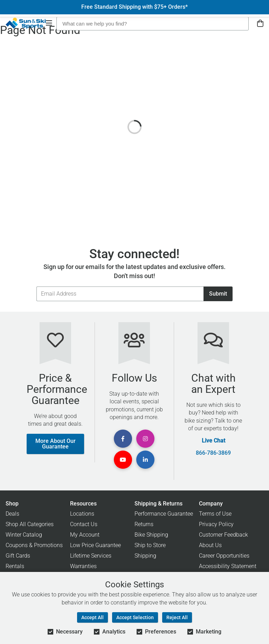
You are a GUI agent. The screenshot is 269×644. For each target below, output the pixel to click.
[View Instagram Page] (145, 439)
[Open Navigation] (49, 24)
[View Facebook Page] (123, 439)
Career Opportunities (224, 556)
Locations (82, 514)
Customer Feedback (223, 535)
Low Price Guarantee (95, 545)
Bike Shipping (151, 535)
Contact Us (84, 524)
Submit (218, 294)
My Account (85, 535)
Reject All (177, 617)
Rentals (15, 566)
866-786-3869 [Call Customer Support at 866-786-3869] (213, 453)
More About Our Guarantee (56, 444)
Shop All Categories (30, 524)
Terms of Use (215, 514)
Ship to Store (150, 545)
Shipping (145, 556)
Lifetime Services (91, 556)
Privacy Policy (216, 524)
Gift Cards (18, 556)
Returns (144, 524)
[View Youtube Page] (123, 460)
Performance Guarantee (164, 514)
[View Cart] (260, 24)
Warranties (83, 566)
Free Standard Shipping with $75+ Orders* (134, 7)
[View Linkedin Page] (145, 460)
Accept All (92, 617)
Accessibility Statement (228, 566)
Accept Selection (135, 617)
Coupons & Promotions (34, 545)
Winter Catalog (24, 535)
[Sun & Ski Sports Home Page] (26, 23)
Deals (12, 514)
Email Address (36, 286)
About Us (210, 545)
